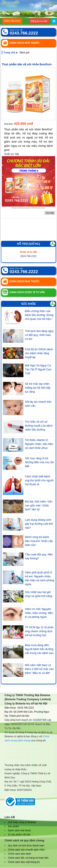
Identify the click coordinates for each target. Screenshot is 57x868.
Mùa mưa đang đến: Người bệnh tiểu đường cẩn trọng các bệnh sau (39, 649)
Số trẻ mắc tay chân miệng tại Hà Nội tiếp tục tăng (38, 388)
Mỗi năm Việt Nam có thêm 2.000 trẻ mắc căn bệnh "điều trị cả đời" (39, 669)
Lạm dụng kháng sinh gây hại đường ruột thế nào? (39, 524)
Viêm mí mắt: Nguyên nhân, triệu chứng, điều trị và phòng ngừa (39, 613)
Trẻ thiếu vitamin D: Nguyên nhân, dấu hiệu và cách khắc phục (39, 444)
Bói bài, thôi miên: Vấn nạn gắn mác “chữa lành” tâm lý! (39, 506)
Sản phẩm (13, 826)
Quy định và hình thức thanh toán (26, 846)
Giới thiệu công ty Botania (22, 822)
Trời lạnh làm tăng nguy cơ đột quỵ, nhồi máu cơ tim (39, 335)
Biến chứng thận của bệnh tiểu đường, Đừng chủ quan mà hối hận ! (39, 315)
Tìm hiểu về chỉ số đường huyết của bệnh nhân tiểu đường (39, 426)
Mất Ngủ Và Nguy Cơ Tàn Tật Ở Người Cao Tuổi (38, 369)
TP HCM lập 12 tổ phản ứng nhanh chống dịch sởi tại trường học (39, 631)
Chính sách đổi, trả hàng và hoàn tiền (28, 858)
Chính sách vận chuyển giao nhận (26, 850)
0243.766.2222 (12, 21)
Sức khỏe (28, 304)
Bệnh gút (24, 53)
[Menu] (54, 21)
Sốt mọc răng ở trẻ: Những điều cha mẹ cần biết (40, 462)
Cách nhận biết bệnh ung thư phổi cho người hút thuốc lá (39, 480)
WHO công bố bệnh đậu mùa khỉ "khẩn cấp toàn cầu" (39, 541)
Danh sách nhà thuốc (19, 830)
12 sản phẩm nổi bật (19, 835)
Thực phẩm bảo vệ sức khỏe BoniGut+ (27, 64)
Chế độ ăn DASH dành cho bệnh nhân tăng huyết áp (39, 353)
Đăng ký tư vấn (39, 21)
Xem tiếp (50, 213)
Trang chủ (11, 53)
